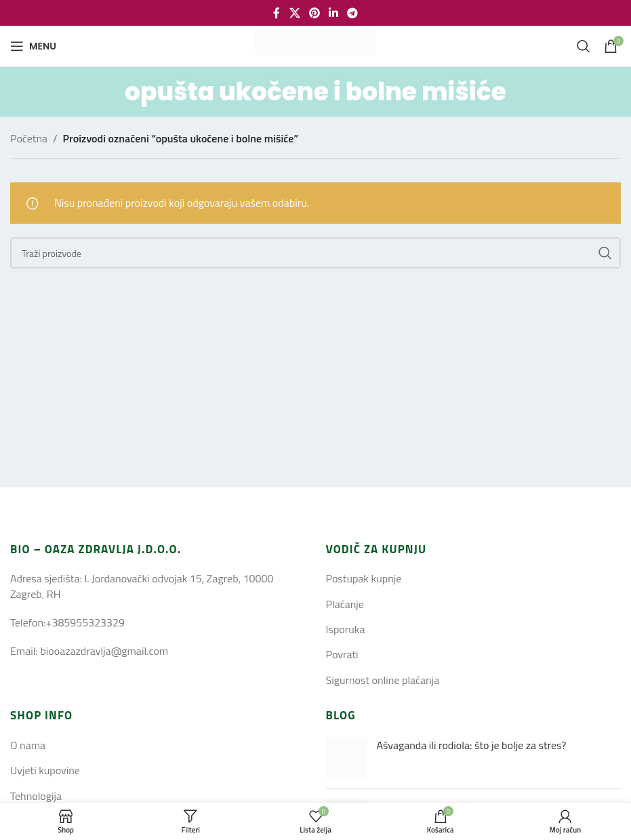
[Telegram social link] (353, 13)
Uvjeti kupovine (45, 770)
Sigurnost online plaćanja (383, 680)
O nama (28, 745)
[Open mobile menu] (33, 46)
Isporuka (346, 629)
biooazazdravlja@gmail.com (104, 651)
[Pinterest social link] (314, 13)
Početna (29, 138)
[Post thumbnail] (346, 758)
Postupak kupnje (364, 578)
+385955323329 (85, 622)
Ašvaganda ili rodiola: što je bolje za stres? (472, 745)
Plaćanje (345, 604)
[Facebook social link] (277, 13)
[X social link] (294, 13)
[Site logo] (315, 45)
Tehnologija (36, 796)
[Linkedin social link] (334, 13)
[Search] (584, 46)
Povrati (342, 654)
